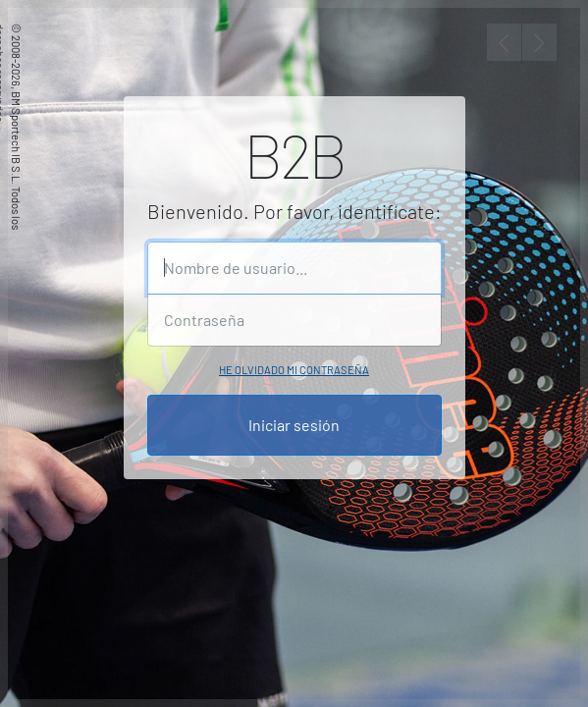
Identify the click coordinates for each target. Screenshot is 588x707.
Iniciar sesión (294, 425)
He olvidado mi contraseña (294, 370)
